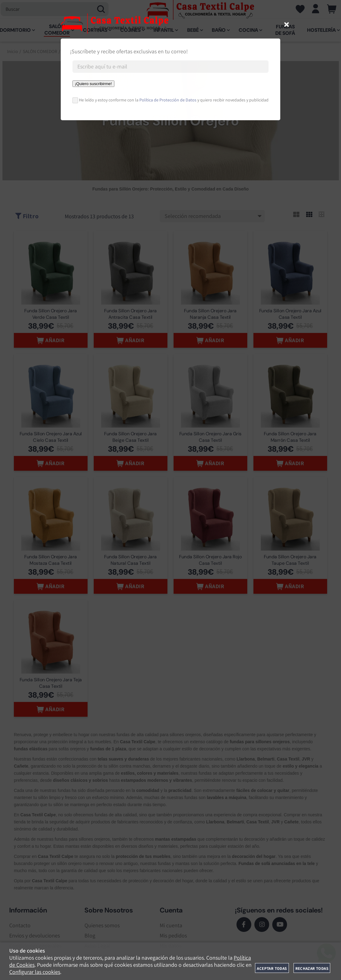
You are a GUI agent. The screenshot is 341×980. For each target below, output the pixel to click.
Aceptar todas (272, 968)
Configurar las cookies (35, 972)
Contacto (20, 928)
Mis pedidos (173, 938)
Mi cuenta (171, 928)
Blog (90, 938)
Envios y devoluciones (35, 938)
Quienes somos (102, 928)
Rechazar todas (312, 968)
